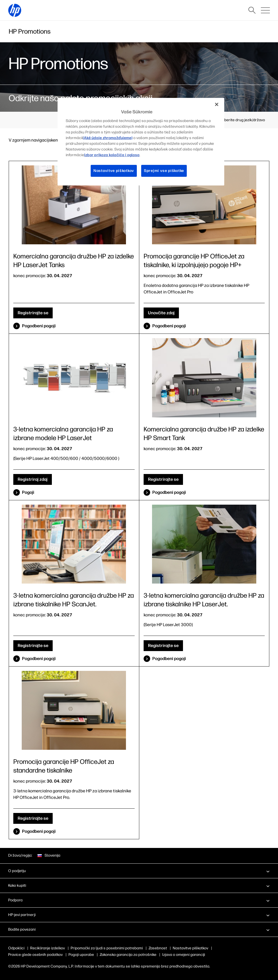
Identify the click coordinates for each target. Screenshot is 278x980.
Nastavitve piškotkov (190, 948)
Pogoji (28, 492)
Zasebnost (158, 948)
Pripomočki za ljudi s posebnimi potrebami (107, 948)
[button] (139, 871)
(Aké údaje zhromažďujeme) (108, 138)
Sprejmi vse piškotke (164, 171)
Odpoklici (16, 948)
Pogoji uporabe (81, 955)
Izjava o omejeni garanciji (184, 955)
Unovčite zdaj (161, 313)
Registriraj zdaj (33, 479)
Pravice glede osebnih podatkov (35, 955)
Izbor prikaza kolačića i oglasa (112, 155)
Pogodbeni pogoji (39, 326)
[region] (141, 142)
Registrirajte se (33, 313)
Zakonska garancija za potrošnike (128, 955)
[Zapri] (217, 104)
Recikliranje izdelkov (48, 948)
